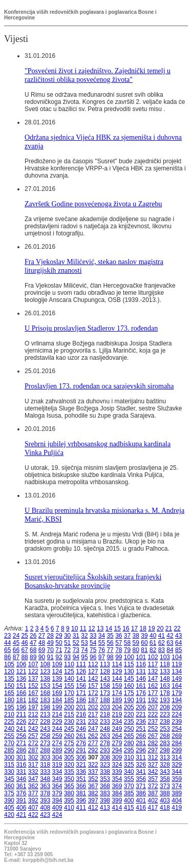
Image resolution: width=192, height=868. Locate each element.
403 (165, 800)
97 (102, 657)
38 (136, 636)
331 (21, 772)
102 (153, 657)
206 (141, 707)
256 (21, 736)
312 (153, 757)
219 (117, 714)
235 (129, 722)
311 (141, 757)
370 (129, 786)
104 (177, 657)
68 (33, 650)
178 (165, 693)
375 (9, 793)
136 (21, 679)
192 (153, 700)
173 (105, 693)
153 (45, 686)
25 (24, 636)
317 (33, 765)
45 (16, 643)
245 (69, 729)
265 (129, 736)
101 (141, 657)
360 (9, 786)
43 (178, 636)
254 (177, 729)
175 (129, 693)
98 (110, 657)
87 (16, 657)
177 (153, 693)
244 (57, 729)
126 (81, 671)
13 (100, 628)
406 (21, 808)
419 (177, 808)
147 (153, 679)
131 (141, 671)
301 (21, 757)
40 (153, 636)
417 (153, 808)
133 (165, 671)
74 (84, 650)
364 (57, 786)
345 (9, 779)
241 (21, 729)
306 (81, 757)
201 (81, 707)
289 (57, 750)
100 (129, 657)
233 (105, 722)
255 (9, 736)
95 (84, 657)
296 (141, 750)
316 (21, 765)
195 (9, 707)
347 (33, 779)
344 (177, 772)
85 (178, 650)
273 (45, 743)
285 (9, 750)
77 (110, 650)
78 (119, 650)
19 (151, 628)
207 (153, 707)
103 (165, 657)
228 (45, 722)
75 (93, 650)
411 (81, 808)
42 (170, 636)
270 (9, 743)
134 (177, 671)
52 (76, 643)
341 (141, 772)
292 (93, 750)
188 (105, 700)
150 (9, 686)
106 (21, 664)
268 (165, 736)
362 (33, 786)
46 (24, 643)
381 (81, 793)
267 (153, 736)
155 (69, 686)
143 (105, 679)
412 (93, 808)
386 (141, 793)
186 (81, 700)
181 (21, 700)
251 (141, 729)
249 (117, 729)
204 (117, 707)
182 (33, 700)
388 (165, 793)
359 (177, 779)
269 (177, 736)
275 (69, 743)
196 (21, 707)
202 (93, 707)
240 (9, 729)
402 (153, 800)
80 (136, 650)
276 (81, 743)
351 (81, 779)
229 (57, 722)
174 (117, 693)
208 (165, 707)
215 (69, 714)
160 (129, 686)
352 (93, 779)
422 (33, 815)
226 (21, 722)
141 (81, 679)
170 (69, 693)
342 (153, 772)
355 (129, 779)
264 (117, 736)
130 (129, 671)
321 (81, 765)
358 (165, 779)
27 (42, 636)
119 (177, 664)
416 (141, 808)
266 (141, 736)
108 (45, 664)
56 (110, 643)
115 (129, 664)
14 (109, 628)
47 (33, 643)
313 (165, 757)
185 (69, 700)
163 (165, 686)
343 (165, 772)
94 (76, 657)
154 (57, 686)
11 (83, 628)
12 (91, 628)
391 (21, 800)
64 (178, 643)
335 (69, 772)
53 (84, 643)
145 (129, 679)
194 (177, 700)
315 (9, 765)
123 (45, 671)
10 (74, 628)
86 (7, 657)
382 (93, 793)
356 (141, 779)
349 (57, 779)
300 (9, 757)
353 (105, 779)
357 (153, 779)
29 (59, 636)
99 (119, 657)
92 (59, 657)
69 (42, 650)
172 (93, 693)
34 (102, 636)
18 (143, 628)
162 (153, 686)
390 (9, 800)
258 (45, 736)
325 (129, 765)
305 (69, 757)
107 (33, 664)
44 (7, 643)
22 (177, 628)
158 (105, 686)
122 (33, 671)
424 (57, 815)
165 (9, 693)
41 (162, 636)
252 (153, 729)
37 (127, 636)
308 (105, 757)
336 (81, 772)
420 (9, 815)
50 (59, 643)
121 (21, 671)
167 (33, 693)
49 (50, 643)
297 (153, 750)
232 (93, 722)
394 (57, 800)
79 (127, 650)
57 (119, 643)
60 (144, 643)
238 (165, 722)
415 (129, 808)
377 (33, 793)
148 (165, 679)
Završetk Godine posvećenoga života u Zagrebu (93, 204)
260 (69, 736)
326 (141, 765)
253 (165, 729)
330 (9, 772)
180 (9, 700)
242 (33, 729)
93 (67, 657)
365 (69, 786)
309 (117, 757)
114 (117, 664)
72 (67, 650)
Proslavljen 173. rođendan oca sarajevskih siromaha (99, 386)
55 (102, 643)
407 (33, 808)
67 (24, 650)
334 (57, 772)
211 (21, 714)
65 (7, 650)
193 (165, 700)
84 (170, 650)
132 (153, 671)
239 (177, 722)
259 (57, 736)
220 (129, 714)
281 (141, 743)
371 (141, 786)
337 (93, 772)
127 (93, 671)
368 (105, 786)
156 (81, 686)
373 (165, 786)
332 (33, 772)
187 (93, 700)
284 (177, 743)
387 (153, 793)
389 (177, 793)
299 (177, 750)
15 (118, 628)
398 (105, 800)
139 (57, 679)
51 (67, 643)
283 (165, 743)
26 (33, 636)
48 (42, 643)
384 (117, 793)
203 (105, 707)
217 (93, 714)
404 (177, 800)
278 (105, 743)
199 (57, 707)
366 (81, 786)
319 (57, 765)
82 (153, 650)
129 (117, 671)
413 (105, 808)
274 (57, 743)
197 (33, 707)
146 (141, 679)
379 (57, 793)
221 (141, 714)
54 (93, 643)
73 (76, 650)
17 (134, 628)
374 (177, 786)
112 (93, 664)
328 (165, 765)
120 (9, 671)
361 (21, 786)
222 (153, 714)
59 (136, 643)
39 (144, 636)
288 (45, 750)
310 (129, 757)
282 (153, 743)
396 (81, 800)
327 (153, 765)
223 (165, 714)
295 (129, 750)
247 (93, 729)
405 (9, 808)
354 (117, 779)
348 (45, 779)
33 (93, 636)
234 (117, 722)
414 (117, 808)
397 (93, 800)
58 (127, 643)
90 (42, 657)
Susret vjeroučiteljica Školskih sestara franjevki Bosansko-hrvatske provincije (93, 581)
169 (57, 693)
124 (57, 671)
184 (57, 700)
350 (69, 779)
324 (117, 765)
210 (9, 714)
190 (129, 700)
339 (117, 772)
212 (33, 714)
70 (50, 650)
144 (117, 679)
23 (7, 636)
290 (69, 750)
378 (45, 793)
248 (105, 729)
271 (21, 743)
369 (117, 786)
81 (144, 650)
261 (81, 736)
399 (117, 800)
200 (69, 707)
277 (93, 743)
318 (45, 765)
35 (110, 636)
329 (177, 765)
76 (102, 650)
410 (69, 808)
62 (162, 643)
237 (153, 722)
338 (105, 772)
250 (129, 729)
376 (21, 793)
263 (105, 736)
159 (117, 686)
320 (69, 765)
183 (45, 700)
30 (67, 636)
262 (93, 736)
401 (141, 800)
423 (45, 815)
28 (50, 636)
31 (76, 636)
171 (81, 693)
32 (84, 636)
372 (153, 786)
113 (105, 664)
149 (177, 679)
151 (21, 686)
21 (169, 628)
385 (129, 793)
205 (129, 707)
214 (57, 714)
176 (141, 693)
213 (45, 714)
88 (24, 657)
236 (141, 722)
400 (129, 800)
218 (105, 714)
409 (57, 808)
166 (21, 693)
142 (93, 679)
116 (141, 664)
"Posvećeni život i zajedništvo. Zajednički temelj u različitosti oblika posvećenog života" (98, 75)
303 (45, 757)
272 (33, 743)
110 (69, 664)
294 (117, 750)
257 (33, 736)
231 (81, 722)
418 (165, 808)
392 (33, 800)
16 (126, 628)
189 (117, 700)
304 (57, 757)
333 (45, 772)
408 (45, 808)
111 (81, 664)
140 (69, 679)
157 (93, 686)
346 (21, 779)
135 (9, 679)
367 (93, 786)
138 (45, 679)
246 (81, 729)
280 (129, 743)
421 (21, 815)
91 (50, 657)
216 (81, 714)
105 (9, 664)
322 (93, 765)
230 (69, 722)
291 (81, 750)
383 (105, 793)
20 (160, 628)
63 (170, 643)
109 (57, 664)
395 (69, 800)
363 (45, 786)
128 (105, 671)
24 (16, 636)
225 (9, 722)
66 (16, 650)
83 (162, 650)
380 (69, 793)
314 (177, 757)
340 (129, 772)
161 (141, 686)
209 (177, 707)
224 (177, 714)
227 (33, 722)
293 (105, 750)
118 (165, 664)
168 (45, 693)
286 (21, 750)
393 (45, 800)
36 (119, 636)
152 (33, 686)
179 (177, 693)
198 (45, 707)
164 (177, 686)
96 (93, 657)
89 (33, 657)
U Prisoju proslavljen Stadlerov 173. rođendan (91, 328)
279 (117, 743)
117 (153, 664)
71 (59, 650)
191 (141, 700)
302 (33, 757)
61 (153, 643)
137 (33, 679)
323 (105, 765)
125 (69, 671)
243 (45, 729)
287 (33, 750)
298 (165, 750)
